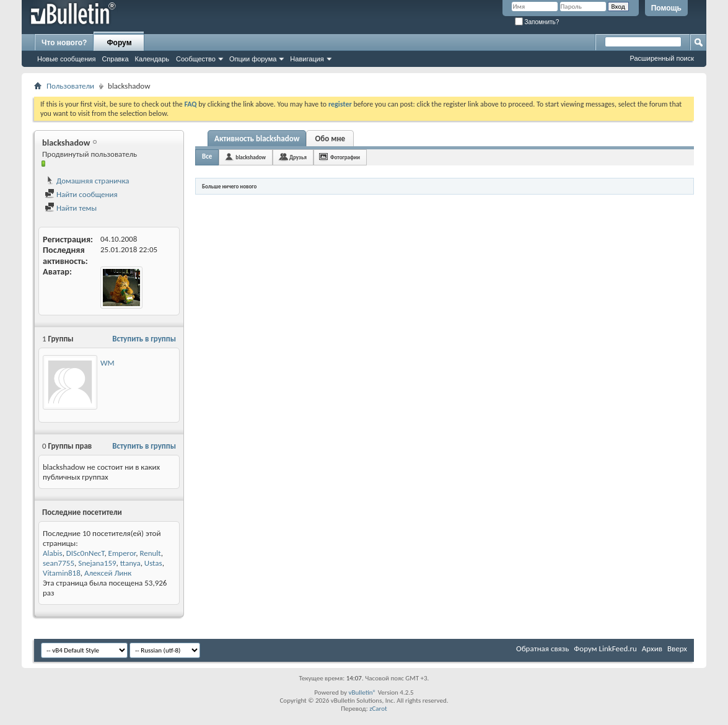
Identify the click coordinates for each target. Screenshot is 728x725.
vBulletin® (362, 692)
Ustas (153, 563)
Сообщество (196, 59)
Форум (119, 43)
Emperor (122, 553)
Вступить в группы (144, 339)
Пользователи (70, 86)
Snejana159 (97, 563)
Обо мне (331, 138)
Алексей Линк (108, 573)
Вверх (677, 648)
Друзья (298, 157)
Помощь (666, 8)
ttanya (130, 563)
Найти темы (71, 208)
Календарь (152, 59)
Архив (652, 648)
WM (107, 363)
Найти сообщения (81, 194)
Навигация (307, 59)
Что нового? (64, 43)
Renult (150, 553)
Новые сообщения (66, 59)
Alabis (53, 553)
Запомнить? (537, 22)
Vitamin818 (62, 573)
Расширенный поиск (662, 58)
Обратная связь (542, 648)
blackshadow (251, 157)
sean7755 (59, 563)
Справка (115, 59)
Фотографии (345, 157)
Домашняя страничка (87, 181)
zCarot (378, 709)
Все (207, 156)
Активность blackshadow (257, 138)
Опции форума (253, 59)
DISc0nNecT (86, 553)
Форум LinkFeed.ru (605, 648)
